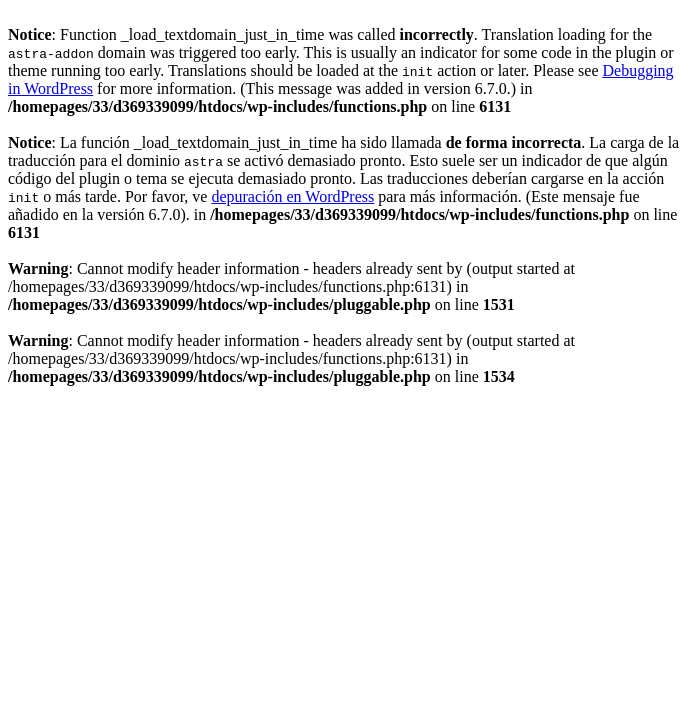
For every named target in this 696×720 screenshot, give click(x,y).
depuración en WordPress (292, 196)
